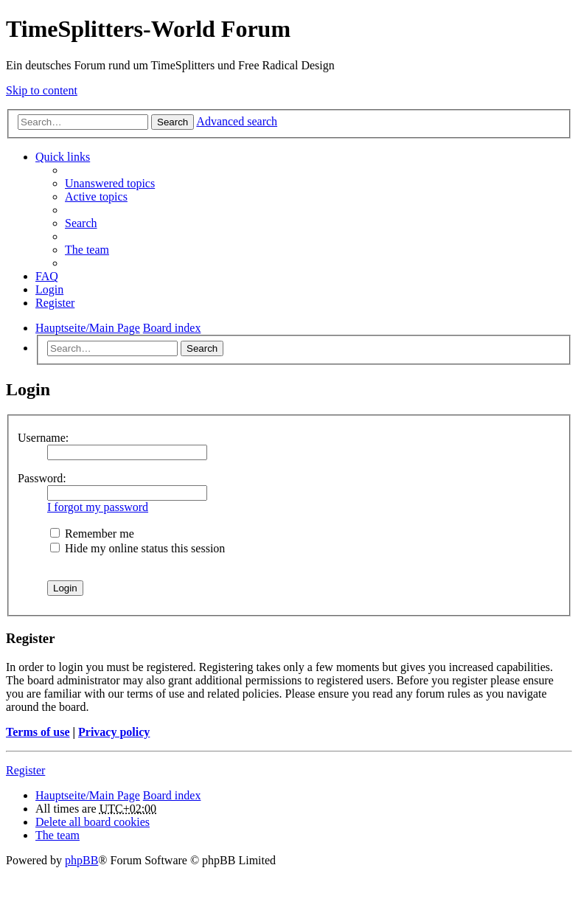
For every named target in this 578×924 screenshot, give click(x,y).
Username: (43, 438)
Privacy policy (114, 732)
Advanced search (237, 121)
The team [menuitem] (87, 250)
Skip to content (42, 90)
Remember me (92, 534)
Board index (172, 795)
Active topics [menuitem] (96, 197)
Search (173, 122)
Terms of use (38, 732)
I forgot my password (98, 507)
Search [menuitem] (81, 223)
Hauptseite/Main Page (88, 795)
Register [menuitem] (55, 303)
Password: (42, 478)
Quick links (63, 157)
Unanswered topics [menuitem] (110, 183)
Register (25, 770)
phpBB (81, 860)
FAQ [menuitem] (47, 276)
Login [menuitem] (49, 289)
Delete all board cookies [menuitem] (93, 822)
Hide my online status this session (137, 548)
